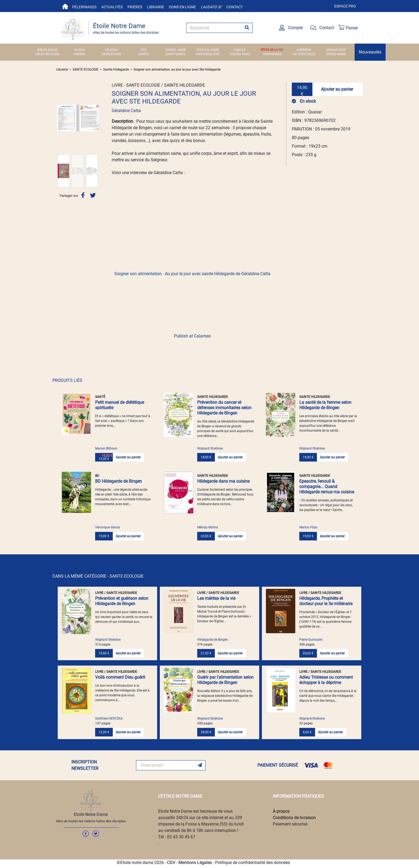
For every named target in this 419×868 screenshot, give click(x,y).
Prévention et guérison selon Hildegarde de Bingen (122, 601)
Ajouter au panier (337, 89)
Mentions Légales (195, 863)
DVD (144, 50)
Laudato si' (211, 7)
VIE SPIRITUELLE (304, 54)
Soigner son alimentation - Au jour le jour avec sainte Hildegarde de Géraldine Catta (192, 274)
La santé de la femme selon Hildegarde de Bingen (325, 405)
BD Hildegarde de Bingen (119, 481)
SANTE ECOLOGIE (208, 54)
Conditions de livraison (294, 818)
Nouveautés (370, 52)
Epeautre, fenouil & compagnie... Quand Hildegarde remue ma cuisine (327, 487)
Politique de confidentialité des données (253, 863)
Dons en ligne (182, 7)
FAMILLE (240, 50)
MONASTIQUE (336, 50)
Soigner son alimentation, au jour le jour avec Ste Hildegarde (177, 70)
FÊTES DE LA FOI (272, 50)
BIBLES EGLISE (47, 50)
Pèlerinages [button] (84, 7)
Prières (135, 7)
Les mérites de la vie (216, 598)
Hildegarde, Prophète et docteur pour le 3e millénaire (326, 601)
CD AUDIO (112, 50)
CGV (171, 863)
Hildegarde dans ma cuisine (223, 481)
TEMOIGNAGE (272, 54)
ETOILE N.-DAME (208, 50)
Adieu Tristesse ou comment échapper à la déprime (326, 680)
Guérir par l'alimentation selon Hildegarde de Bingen (225, 680)
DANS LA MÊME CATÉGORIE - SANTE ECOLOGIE (98, 576)
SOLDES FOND (240, 54)
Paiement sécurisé (290, 824)
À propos (281, 811)
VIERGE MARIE (336, 54)
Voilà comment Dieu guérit (120, 677)
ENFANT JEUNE (176, 50)
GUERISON (304, 50)
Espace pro (345, 6)
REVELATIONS (112, 54)
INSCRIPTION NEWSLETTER (85, 765)
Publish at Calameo (192, 336)
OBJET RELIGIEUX (48, 54)
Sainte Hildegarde (116, 70)
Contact (235, 7)
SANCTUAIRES (176, 54)
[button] (60, 118)
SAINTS (144, 54)
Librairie (156, 7)
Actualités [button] (112, 7)
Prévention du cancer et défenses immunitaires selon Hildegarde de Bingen (224, 408)
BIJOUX (80, 50)
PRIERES (79, 54)
